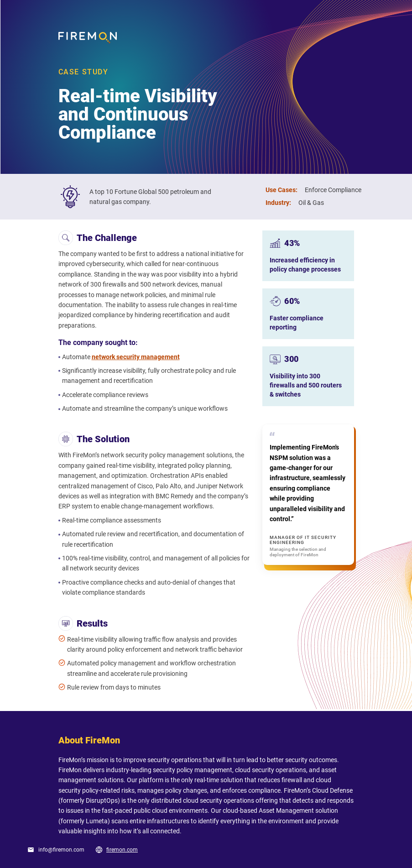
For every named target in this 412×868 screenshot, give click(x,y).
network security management (136, 357)
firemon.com (122, 850)
